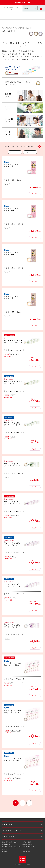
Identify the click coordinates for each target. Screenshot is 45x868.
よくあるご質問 (8, 836)
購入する (35, 193)
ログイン (34, 8)
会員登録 (26, 8)
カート (41, 8)
